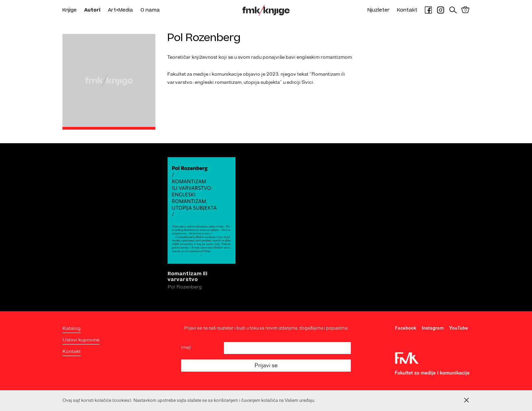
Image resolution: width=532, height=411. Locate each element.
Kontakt (407, 10)
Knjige (70, 10)
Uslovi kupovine (81, 340)
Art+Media (120, 10)
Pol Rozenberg (185, 288)
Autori (92, 10)
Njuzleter (378, 10)
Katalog (72, 329)
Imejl (186, 348)
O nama (150, 10)
